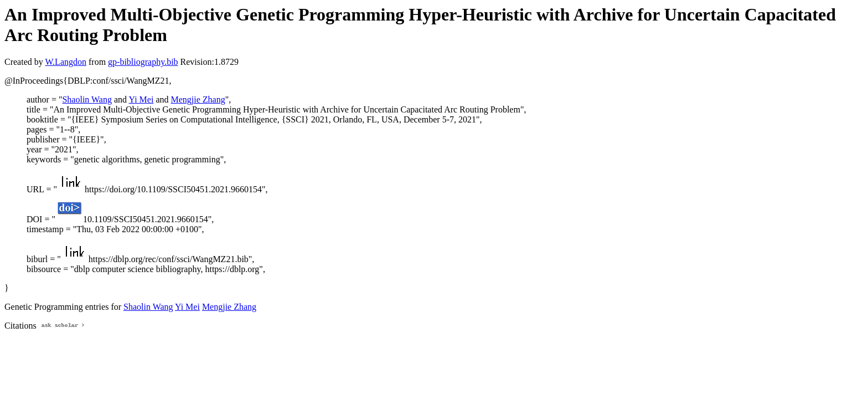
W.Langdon (66, 62)
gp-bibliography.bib (143, 62)
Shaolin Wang (87, 99)
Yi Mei (141, 99)
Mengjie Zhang (198, 99)
